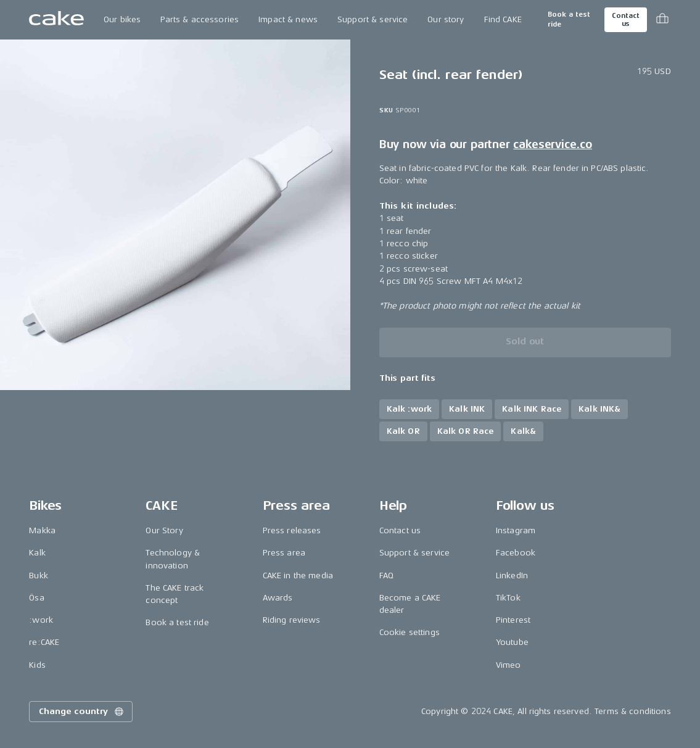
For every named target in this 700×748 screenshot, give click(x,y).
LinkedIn (512, 576)
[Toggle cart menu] (662, 20)
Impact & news (288, 19)
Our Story (164, 530)
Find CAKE (503, 19)
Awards (278, 598)
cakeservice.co (552, 144)
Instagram (516, 530)
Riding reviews (292, 620)
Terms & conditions (633, 711)
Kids (37, 665)
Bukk (39, 576)
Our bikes (122, 19)
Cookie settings (410, 632)
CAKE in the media (298, 576)
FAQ (386, 576)
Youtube (512, 642)
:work (41, 620)
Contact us (625, 20)
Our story (446, 19)
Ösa (36, 598)
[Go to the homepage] (56, 20)
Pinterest (513, 620)
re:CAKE (44, 642)
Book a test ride (569, 19)
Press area (284, 553)
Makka (42, 530)
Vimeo (509, 665)
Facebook (516, 553)
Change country (82, 712)
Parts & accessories (200, 19)
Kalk (37, 553)
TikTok (508, 598)
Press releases (292, 530)
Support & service (373, 19)
